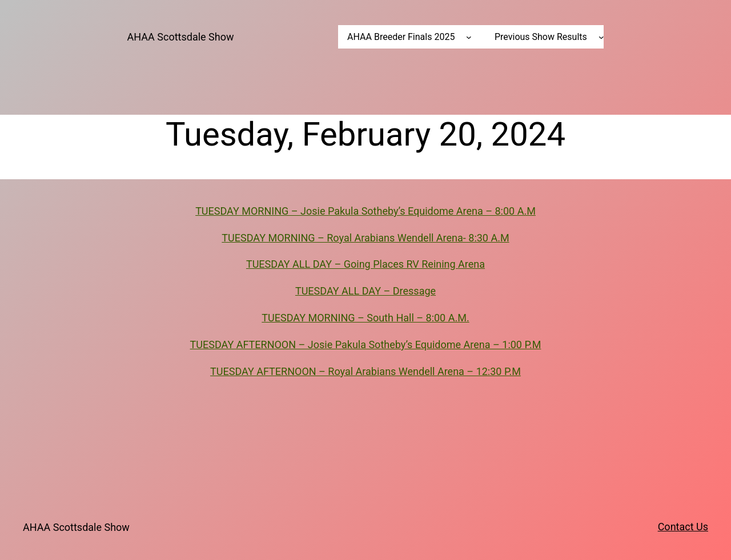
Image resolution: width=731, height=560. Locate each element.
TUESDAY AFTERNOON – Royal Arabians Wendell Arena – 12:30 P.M (365, 371)
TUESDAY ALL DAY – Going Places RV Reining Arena (365, 264)
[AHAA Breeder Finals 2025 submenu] (469, 37)
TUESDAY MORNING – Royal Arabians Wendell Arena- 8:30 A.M (365, 238)
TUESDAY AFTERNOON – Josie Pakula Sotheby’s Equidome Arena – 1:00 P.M (366, 345)
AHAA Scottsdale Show (181, 37)
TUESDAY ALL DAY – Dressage (365, 291)
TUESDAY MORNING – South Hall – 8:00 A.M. (365, 318)
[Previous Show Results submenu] (601, 37)
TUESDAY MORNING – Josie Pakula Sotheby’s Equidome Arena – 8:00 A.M (365, 211)
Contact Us (683, 527)
